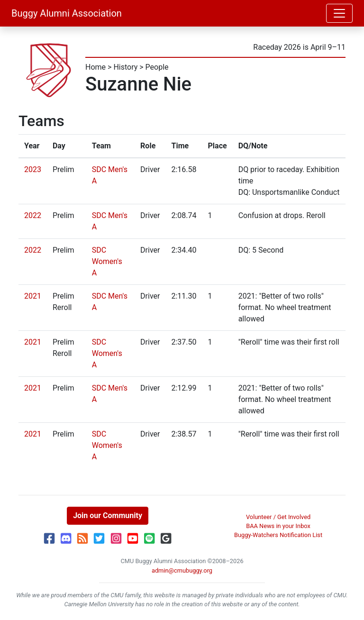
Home (96, 67)
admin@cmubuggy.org (182, 570)
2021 (33, 296)
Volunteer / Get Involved (278, 517)
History (125, 67)
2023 (33, 169)
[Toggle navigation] (339, 13)
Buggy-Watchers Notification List (278, 535)
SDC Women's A (107, 261)
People (157, 67)
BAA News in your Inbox (278, 526)
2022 (33, 215)
